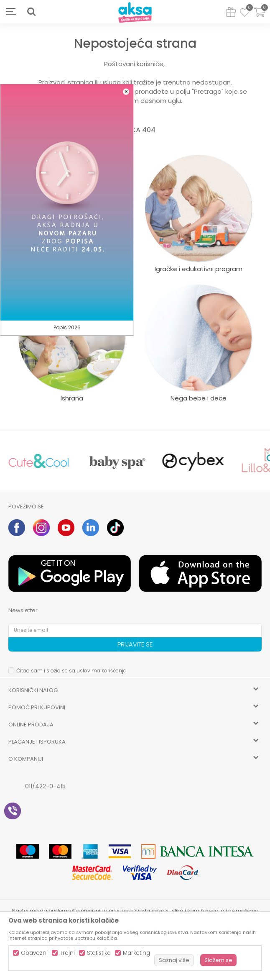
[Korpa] (260, 17)
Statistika (99, 953)
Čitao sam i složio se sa (71, 671)
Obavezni (34, 953)
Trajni (67, 953)
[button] (31, 12)
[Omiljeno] (245, 14)
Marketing (136, 953)
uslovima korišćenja (102, 671)
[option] (39, 461)
